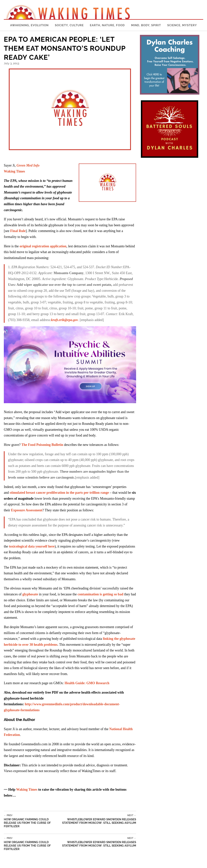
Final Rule (18, 231)
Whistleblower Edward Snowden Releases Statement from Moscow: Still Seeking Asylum (98, 819)
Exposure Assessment (27, 510)
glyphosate (30, 594)
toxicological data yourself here (32, 546)
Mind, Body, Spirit (146, 25)
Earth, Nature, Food (107, 25)
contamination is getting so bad (100, 594)
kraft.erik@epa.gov (65, 320)
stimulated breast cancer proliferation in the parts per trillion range (59, 493)
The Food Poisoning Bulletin (42, 445)
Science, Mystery (182, 25)
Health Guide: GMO (87, 683)
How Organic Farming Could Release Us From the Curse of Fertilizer (32, 821)
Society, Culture (69, 25)
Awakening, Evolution (29, 25)
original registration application (43, 246)
